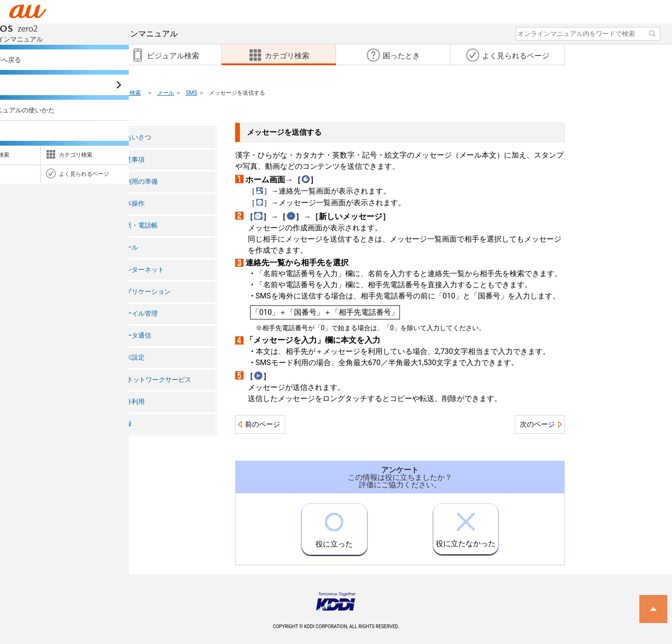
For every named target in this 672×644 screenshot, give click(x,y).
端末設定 (132, 357)
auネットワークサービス (155, 380)
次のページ (537, 424)
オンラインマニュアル (102, 34)
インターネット (141, 270)
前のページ (262, 424)
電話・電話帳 (138, 225)
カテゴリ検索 (124, 93)
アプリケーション (145, 292)
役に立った (334, 526)
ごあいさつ (135, 137)
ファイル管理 (138, 314)
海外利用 (132, 402)
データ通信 (135, 336)
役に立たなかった (466, 526)
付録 (125, 424)
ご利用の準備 (138, 182)
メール (166, 93)
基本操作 (132, 204)
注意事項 (132, 160)
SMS (192, 93)
